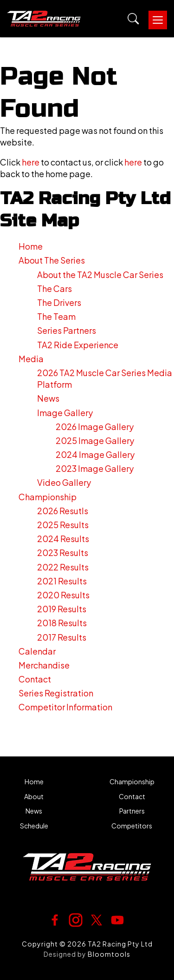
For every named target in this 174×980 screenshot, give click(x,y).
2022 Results (63, 567)
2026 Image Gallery (95, 427)
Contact (35, 679)
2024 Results (63, 539)
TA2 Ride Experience (78, 345)
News (48, 398)
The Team (56, 316)
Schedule (34, 826)
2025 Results (63, 525)
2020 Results (63, 595)
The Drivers (59, 302)
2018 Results (62, 623)
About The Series (52, 260)
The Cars (55, 288)
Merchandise (44, 665)
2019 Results (62, 609)
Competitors (132, 826)
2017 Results (62, 637)
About (34, 797)
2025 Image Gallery (95, 440)
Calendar (37, 651)
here (31, 162)
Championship (48, 497)
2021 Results (62, 581)
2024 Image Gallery (95, 454)
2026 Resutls (63, 511)
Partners (132, 811)
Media (31, 359)
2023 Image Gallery (95, 468)
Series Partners (67, 330)
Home (31, 246)
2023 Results (63, 553)
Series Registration (56, 693)
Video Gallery (64, 482)
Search (133, 19)
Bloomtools (109, 954)
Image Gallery (65, 413)
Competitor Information (65, 707)
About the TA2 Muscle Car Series (100, 275)
